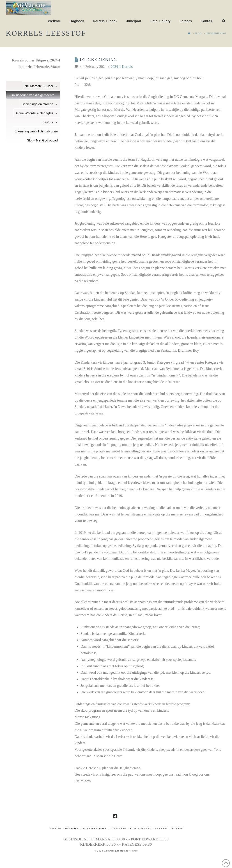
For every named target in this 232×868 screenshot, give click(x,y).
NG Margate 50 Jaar (41, 86)
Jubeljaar (118, 828)
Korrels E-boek (95, 828)
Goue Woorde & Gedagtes (37, 113)
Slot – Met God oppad (42, 140)
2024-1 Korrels (122, 67)
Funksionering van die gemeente (31, 96)
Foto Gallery (140, 828)
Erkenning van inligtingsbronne (36, 131)
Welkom (55, 828)
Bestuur (50, 122)
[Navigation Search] (221, 22)
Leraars (161, 828)
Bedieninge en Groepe (40, 104)
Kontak (177, 828)
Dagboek (72, 828)
